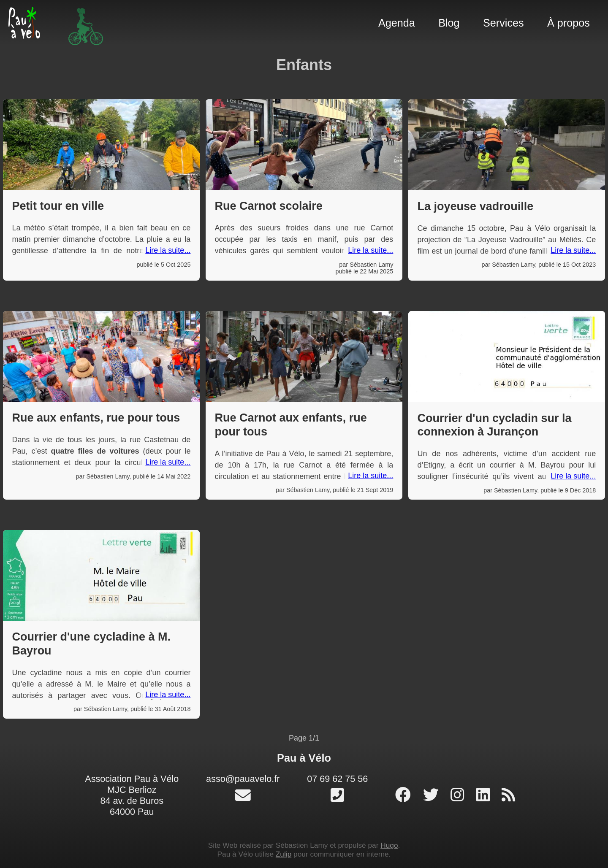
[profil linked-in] (485, 795)
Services (503, 23)
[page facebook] (405, 795)
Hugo (389, 845)
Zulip (284, 854)
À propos (569, 23)
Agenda (397, 23)
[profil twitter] (433, 795)
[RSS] (508, 795)
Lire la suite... (168, 250)
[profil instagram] (459, 795)
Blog (449, 23)
